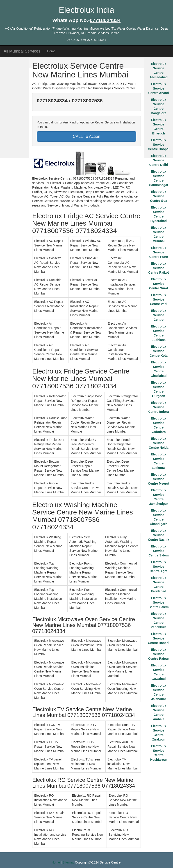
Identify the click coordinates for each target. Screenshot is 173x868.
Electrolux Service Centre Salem (158, 551)
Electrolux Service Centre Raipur (159, 654)
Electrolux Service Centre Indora (158, 407)
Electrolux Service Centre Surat (159, 284)
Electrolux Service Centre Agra (159, 567)
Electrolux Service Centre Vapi (158, 299)
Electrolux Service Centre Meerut (159, 479)
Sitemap (68, 862)
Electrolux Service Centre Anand (158, 88)
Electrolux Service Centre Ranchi (159, 638)
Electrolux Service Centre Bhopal (159, 145)
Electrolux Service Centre (159, 315)
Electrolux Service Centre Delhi (159, 160)
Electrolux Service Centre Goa (158, 196)
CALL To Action (86, 136)
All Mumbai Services (22, 51)
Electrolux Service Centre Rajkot (158, 268)
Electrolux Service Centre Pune (159, 252)
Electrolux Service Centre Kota (158, 351)
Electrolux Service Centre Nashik (159, 535)
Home (51, 51)
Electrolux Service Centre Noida (158, 443)
